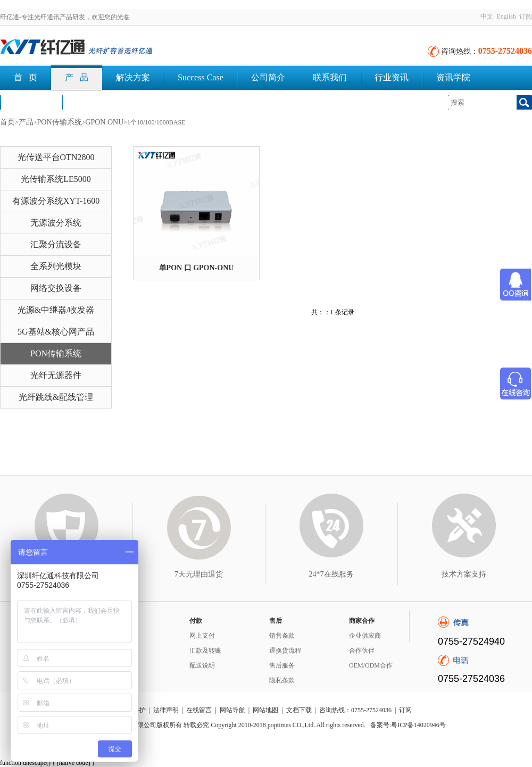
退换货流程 (285, 651)
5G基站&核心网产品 (56, 332)
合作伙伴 (362, 651)
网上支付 (202, 636)
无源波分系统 (56, 223)
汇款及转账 (205, 651)
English (506, 16)
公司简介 (268, 77)
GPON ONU (104, 122)
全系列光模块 (56, 266)
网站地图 (265, 710)
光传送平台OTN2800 (56, 157)
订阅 (526, 16)
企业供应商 (365, 636)
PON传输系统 (60, 122)
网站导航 (232, 710)
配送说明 (202, 665)
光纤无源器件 (56, 375)
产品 (26, 122)
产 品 (77, 77)
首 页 (26, 77)
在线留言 (199, 710)
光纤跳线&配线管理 (56, 397)
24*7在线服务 (331, 574)
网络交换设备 (56, 288)
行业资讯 (392, 77)
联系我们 (330, 77)
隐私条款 (282, 680)
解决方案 (133, 77)
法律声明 (166, 710)
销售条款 (282, 636)
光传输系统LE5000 (56, 179)
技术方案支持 (464, 574)
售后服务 (282, 665)
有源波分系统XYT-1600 (56, 201)
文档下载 (93, 102)
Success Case (201, 77)
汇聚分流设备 (56, 244)
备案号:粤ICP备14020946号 (408, 725)
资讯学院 (453, 77)
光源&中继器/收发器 (56, 310)
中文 (487, 16)
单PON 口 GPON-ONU (197, 268)
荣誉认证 (31, 102)
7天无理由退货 (199, 574)
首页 (7, 122)
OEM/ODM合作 (371, 665)
